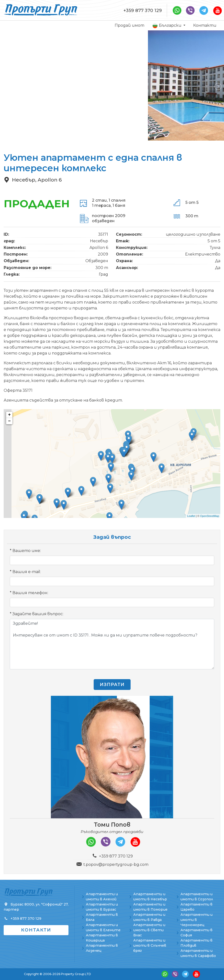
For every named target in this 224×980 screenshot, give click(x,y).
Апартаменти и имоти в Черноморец (196, 920)
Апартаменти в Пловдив (196, 943)
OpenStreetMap (210, 516)
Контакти (205, 25)
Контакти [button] (36, 930)
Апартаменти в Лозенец (102, 948)
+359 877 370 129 (143, 11)
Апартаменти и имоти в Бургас (102, 907)
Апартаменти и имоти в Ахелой (102, 897)
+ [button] (9, 415)
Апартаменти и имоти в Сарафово (198, 953)
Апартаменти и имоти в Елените (103, 927)
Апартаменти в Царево (196, 907)
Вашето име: (27, 551)
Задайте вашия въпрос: (38, 614)
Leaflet (191, 516)
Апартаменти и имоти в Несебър (150, 897)
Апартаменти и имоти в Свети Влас (149, 930)
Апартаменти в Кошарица (102, 938)
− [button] (9, 421)
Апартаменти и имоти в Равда (149, 917)
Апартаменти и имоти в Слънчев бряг (150, 945)
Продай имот (129, 25)
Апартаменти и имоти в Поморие (150, 907)
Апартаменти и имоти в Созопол (197, 897)
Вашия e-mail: (27, 572)
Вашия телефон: (30, 593)
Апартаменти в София (196, 933)
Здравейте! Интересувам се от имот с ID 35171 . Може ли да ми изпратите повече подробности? (112, 644)
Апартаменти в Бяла (102, 917)
